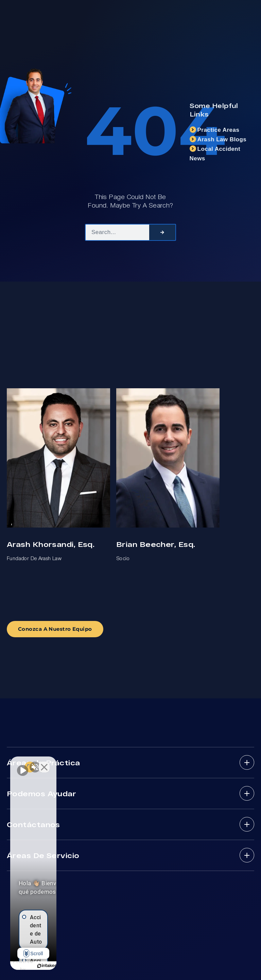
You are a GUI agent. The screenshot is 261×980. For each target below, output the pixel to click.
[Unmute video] (22, 763)
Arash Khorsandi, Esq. (51, 544)
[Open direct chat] (106, 763)
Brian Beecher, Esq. (156, 544)
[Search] (162, 232)
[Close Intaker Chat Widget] (120, 763)
